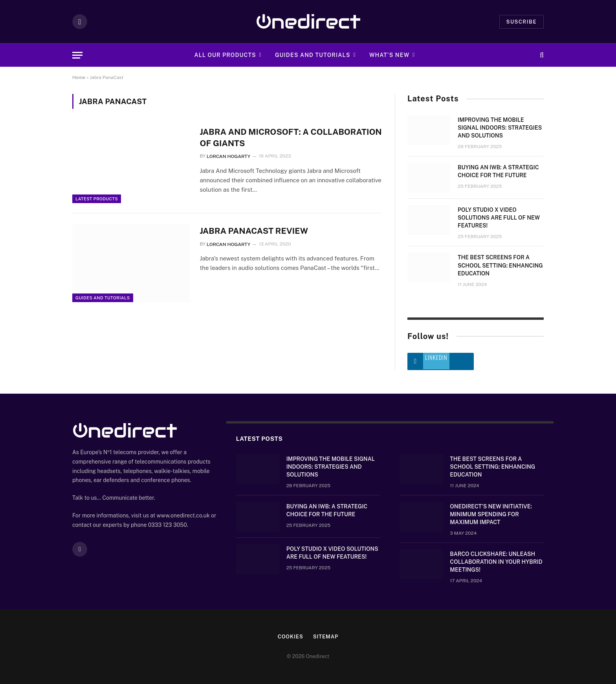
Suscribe (522, 22)
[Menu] (77, 55)
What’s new (389, 55)
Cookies (291, 637)
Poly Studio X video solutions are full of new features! (499, 218)
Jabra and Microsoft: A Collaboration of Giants (291, 138)
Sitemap (326, 637)
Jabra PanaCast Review (254, 231)
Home (79, 77)
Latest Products (97, 199)
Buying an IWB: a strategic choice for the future (498, 171)
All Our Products (225, 55)
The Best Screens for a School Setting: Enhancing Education (500, 265)
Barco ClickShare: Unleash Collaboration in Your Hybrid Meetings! (496, 562)
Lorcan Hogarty (228, 156)
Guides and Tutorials (313, 55)
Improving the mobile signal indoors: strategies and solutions (500, 128)
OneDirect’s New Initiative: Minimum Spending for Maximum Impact (491, 514)
